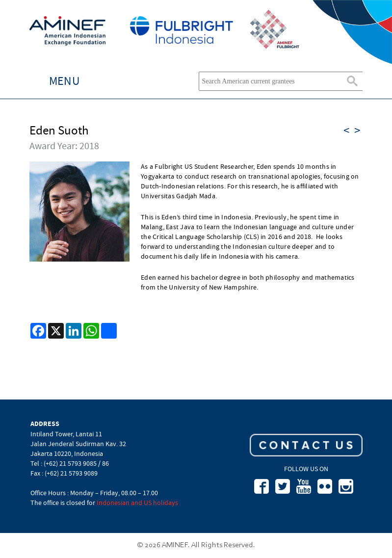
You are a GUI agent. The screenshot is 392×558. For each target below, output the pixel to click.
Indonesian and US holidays (137, 503)
